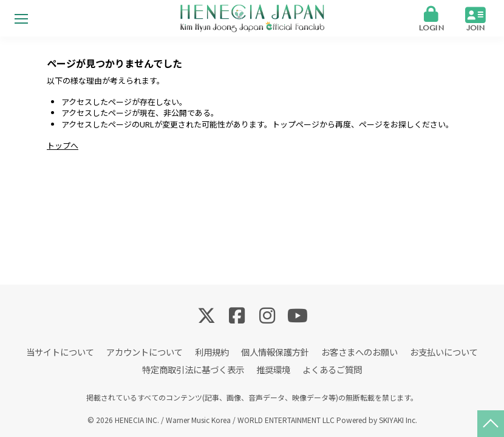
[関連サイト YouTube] (298, 314)
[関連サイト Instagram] (267, 314)
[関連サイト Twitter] (206, 314)
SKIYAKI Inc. (398, 420)
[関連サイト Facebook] (237, 314)
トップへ (63, 145)
